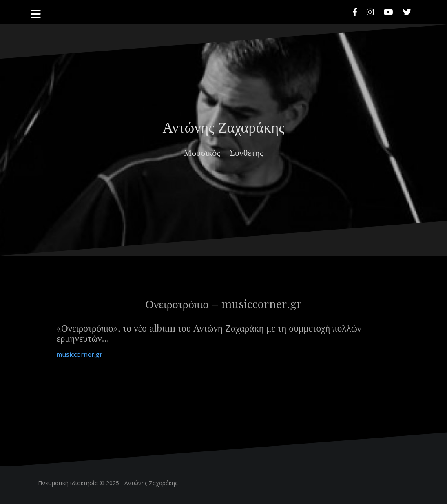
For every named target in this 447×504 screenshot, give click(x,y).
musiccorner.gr (79, 354)
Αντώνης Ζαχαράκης (223, 126)
